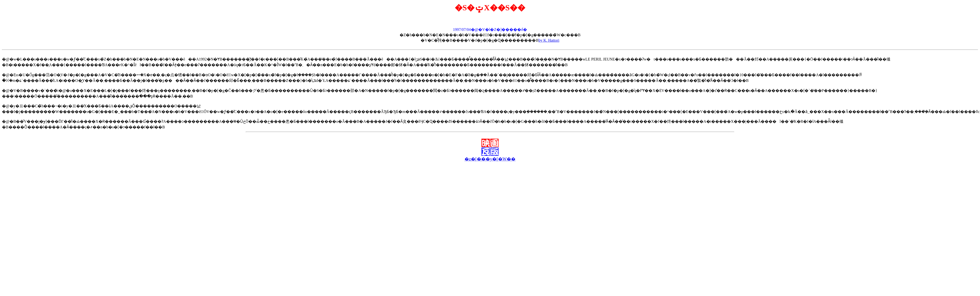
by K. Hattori (549, 40)
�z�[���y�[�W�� (490, 159)
